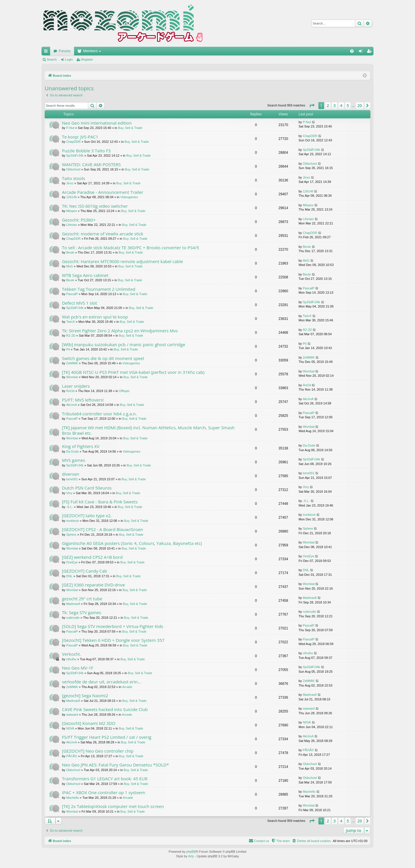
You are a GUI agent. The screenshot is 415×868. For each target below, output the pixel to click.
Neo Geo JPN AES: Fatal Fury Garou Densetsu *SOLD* (115, 765)
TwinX (71, 322)
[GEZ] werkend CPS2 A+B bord (92, 557)
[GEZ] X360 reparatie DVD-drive (93, 585)
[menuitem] (352, 51)
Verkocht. (71, 654)
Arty (191, 856)
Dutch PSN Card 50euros (87, 488)
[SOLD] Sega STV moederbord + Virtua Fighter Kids (113, 626)
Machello (73, 798)
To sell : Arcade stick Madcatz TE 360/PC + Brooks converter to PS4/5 (131, 248)
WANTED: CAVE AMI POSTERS (91, 164)
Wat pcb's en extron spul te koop (95, 317)
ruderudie (73, 618)
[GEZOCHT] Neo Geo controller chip (98, 751)
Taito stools (73, 178)
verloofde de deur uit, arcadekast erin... (101, 682)
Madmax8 (73, 604)
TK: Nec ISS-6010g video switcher (95, 206)
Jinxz (70, 183)
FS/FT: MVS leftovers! (83, 400)
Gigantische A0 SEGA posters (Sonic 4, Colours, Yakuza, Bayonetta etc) (132, 543)
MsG (70, 266)
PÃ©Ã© (72, 756)
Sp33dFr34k (75, 155)
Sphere (71, 535)
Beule (70, 252)
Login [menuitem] (362, 52)
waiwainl (72, 715)
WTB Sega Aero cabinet (85, 275)
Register (87, 59)
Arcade (127, 687)
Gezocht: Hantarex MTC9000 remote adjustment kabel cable (122, 261)
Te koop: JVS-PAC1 (80, 137)
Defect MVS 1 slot (80, 303)
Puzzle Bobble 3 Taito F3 (86, 151)
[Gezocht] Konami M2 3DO (89, 723)
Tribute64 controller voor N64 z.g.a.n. (99, 414)
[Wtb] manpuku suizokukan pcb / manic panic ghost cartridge (124, 344)
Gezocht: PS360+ (79, 220)
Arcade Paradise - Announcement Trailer (103, 192)
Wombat (72, 377)
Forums (65, 51)
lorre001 (72, 479)
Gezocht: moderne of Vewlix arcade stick (103, 234)
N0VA (70, 728)
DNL (69, 576)
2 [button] (328, 105)
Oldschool (73, 169)
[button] (312, 106)
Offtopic (124, 391)
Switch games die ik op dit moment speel (103, 358)
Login (69, 59)
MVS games (74, 460)
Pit (68, 349)
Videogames (129, 197)
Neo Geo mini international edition (97, 123)
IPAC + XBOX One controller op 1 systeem (104, 792)
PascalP (72, 294)
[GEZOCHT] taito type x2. (87, 515)
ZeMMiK (72, 363)
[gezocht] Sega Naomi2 (85, 695)
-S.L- (70, 507)
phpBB (191, 852)
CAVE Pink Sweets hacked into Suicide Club (105, 709)
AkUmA (72, 405)
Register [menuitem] (370, 52)
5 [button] (348, 105)
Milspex (72, 211)
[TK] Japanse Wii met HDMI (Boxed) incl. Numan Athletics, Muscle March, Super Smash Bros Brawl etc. (148, 430)
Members (90, 51)
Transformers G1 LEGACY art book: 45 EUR (105, 779)
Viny (69, 493)
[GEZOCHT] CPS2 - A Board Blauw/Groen (102, 529)
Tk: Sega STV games (82, 612)
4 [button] (341, 105)
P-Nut (70, 128)
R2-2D (71, 335)
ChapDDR (73, 142)
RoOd (70, 391)
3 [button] (335, 105)
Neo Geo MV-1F (78, 668)
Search (52, 59)
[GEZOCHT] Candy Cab (85, 571)
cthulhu (71, 659)
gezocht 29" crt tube (82, 599)
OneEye (72, 562)
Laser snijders (76, 386)
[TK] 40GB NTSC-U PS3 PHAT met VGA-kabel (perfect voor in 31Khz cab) (133, 372)
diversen (71, 474)
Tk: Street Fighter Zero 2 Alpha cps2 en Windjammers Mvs (120, 331)
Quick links (47, 52)
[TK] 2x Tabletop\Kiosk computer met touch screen (113, 806)
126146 (72, 197)
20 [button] (360, 105)
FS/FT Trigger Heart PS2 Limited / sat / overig (107, 737)
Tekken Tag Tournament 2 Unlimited (99, 289)
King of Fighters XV (81, 446)
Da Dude (72, 451)
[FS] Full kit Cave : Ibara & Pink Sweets (100, 502)
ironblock (73, 521)
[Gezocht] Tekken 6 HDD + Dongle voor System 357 (113, 640)
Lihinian (72, 225)
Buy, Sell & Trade (130, 128)
